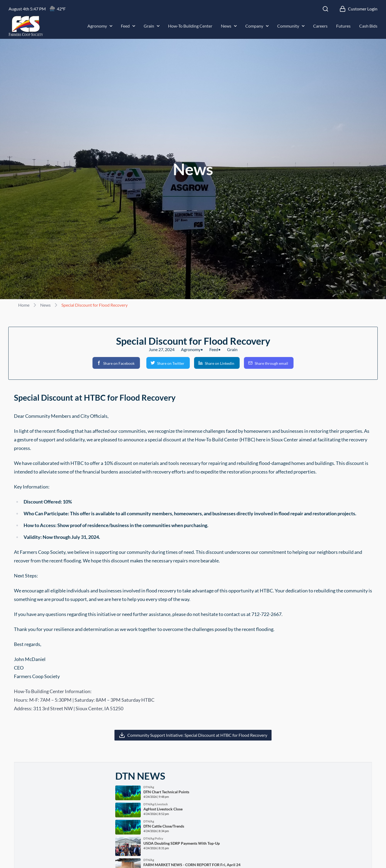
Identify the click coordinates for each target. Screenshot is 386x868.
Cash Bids (368, 26)
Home (24, 305)
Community (291, 26)
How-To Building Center (190, 26)
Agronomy (100, 26)
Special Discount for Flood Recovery (94, 305)
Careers (320, 26)
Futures (343, 26)
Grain (152, 26)
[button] (116, 363)
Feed (128, 26)
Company (257, 26)
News (229, 26)
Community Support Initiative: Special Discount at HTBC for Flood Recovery (197, 735)
